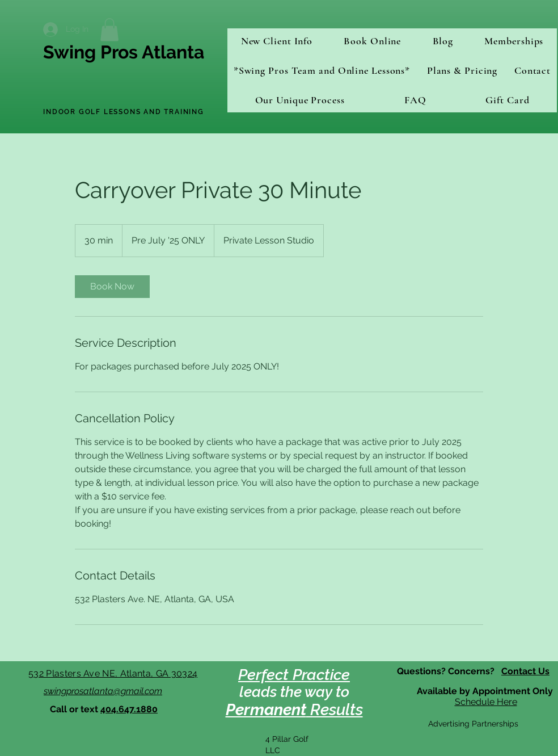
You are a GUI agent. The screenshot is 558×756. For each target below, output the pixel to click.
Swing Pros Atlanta (124, 52)
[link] (112, 287)
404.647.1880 (129, 709)
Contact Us (525, 671)
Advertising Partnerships (473, 724)
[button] (109, 30)
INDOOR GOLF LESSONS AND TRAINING (124, 112)
